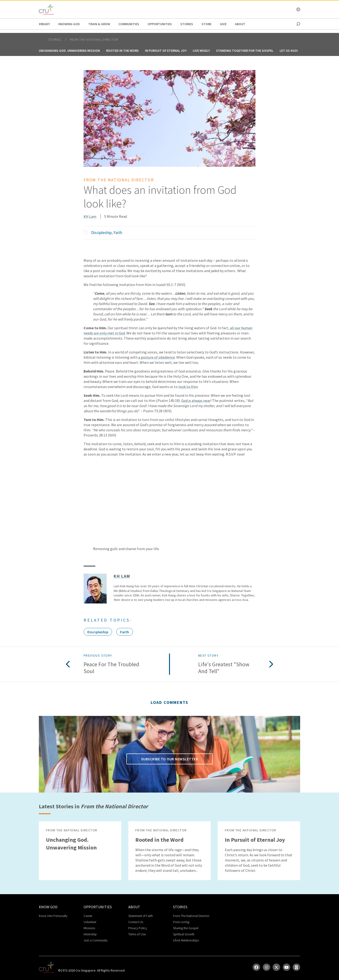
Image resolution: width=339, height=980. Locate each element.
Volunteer (90, 922)
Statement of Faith (141, 916)
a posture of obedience (157, 357)
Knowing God (69, 24)
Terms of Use (137, 934)
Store (206, 24)
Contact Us (136, 922)
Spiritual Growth (184, 934)
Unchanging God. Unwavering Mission (69, 51)
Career (88, 916)
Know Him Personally (53, 916)
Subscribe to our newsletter (170, 759)
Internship (90, 934)
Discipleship (101, 232)
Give (223, 24)
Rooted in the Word (122, 51)
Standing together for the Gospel (245, 51)
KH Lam (90, 216)
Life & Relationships (186, 940)
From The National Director (191, 916)
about (240, 24)
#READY (44, 24)
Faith (118, 232)
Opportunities (160, 24)
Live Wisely (201, 51)
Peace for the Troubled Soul (111, 668)
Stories (187, 24)
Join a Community (96, 940)
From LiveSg (181, 922)
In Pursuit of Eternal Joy (166, 51)
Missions (89, 928)
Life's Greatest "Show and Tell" (224, 668)
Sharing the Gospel (186, 928)
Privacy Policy (138, 928)
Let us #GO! (289, 51)
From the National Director (94, 40)
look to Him (188, 387)
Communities (129, 24)
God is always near (196, 401)
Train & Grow (99, 24)
